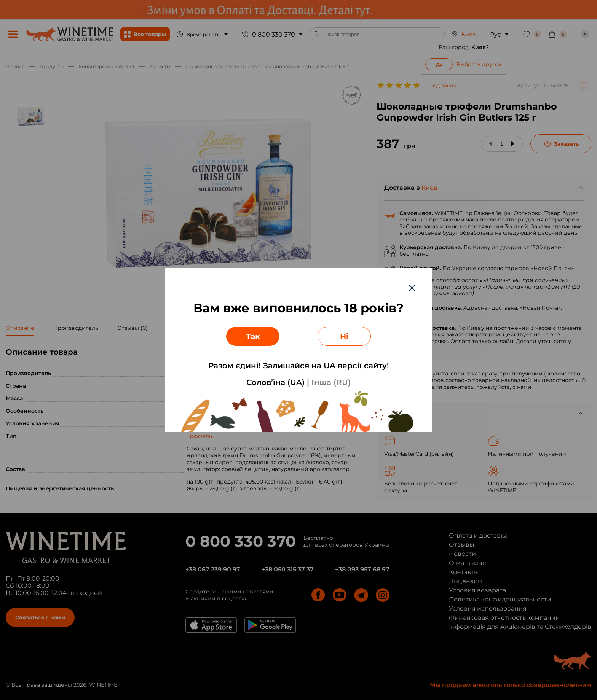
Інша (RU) (331, 382)
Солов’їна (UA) (275, 382)
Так (253, 336)
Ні (344, 336)
